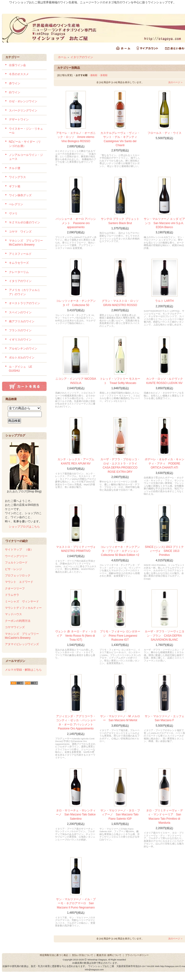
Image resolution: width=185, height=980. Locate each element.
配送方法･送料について (109, 955)
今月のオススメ (19, 74)
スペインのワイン (20, 312)
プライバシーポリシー (137, 955)
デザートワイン (19, 119)
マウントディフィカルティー (23, 608)
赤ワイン (15, 83)
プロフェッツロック (18, 575)
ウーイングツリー (16, 556)
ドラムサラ (12, 595)
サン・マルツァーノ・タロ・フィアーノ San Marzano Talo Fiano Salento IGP (120, 815)
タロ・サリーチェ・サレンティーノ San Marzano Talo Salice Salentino (76, 815)
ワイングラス (17, 177)
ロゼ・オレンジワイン (23, 101)
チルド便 (15, 168)
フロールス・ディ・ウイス (164, 133)
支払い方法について (82, 955)
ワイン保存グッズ (20, 195)
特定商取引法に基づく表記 (54, 955)
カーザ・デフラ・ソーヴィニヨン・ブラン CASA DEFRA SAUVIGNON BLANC (164, 636)
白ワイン (15, 92)
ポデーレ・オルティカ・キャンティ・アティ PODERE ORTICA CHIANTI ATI (164, 463)
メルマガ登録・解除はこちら (23, 670)
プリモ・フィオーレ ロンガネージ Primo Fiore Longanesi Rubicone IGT (120, 636)
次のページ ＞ (176, 82)
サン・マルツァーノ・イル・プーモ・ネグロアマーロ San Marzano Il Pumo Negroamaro (76, 903)
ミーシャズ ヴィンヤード (22, 601)
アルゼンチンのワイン (23, 349)
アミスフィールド (20, 254)
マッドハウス (13, 614)
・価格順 (93, 75)
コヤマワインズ (15, 627)
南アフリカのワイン (22, 321)
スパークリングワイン (23, 111)
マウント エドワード (19, 582)
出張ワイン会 (21, 65)
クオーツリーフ (15, 588)
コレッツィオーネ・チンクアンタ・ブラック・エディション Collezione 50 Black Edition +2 (120, 551)
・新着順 (103, 75)
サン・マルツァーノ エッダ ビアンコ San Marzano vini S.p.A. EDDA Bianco (164, 223)
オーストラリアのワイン (25, 303)
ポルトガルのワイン (22, 358)
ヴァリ (13, 213)
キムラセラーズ (19, 263)
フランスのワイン (20, 330)
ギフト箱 (15, 186)
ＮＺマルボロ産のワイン (25, 222)
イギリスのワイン (20, 340)
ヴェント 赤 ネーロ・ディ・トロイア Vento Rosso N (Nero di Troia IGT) (76, 636)
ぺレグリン (16, 204)
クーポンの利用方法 (18, 621)
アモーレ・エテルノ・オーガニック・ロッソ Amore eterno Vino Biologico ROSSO (76, 137)
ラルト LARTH (164, 301)
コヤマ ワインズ (20, 232)
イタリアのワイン (20, 281)
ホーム (62, 57)
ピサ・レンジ (13, 569)
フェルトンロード (16, 562)
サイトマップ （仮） (19, 550)
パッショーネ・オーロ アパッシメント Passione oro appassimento (76, 223)
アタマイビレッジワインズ (22, 644)
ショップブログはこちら (24, 527)
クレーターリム (19, 272)
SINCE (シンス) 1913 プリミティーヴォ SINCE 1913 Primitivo (164, 551)
